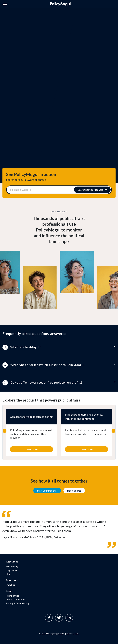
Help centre (12, 570)
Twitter (59, 618)
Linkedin (69, 618)
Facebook (49, 618)
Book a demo (74, 491)
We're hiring (12, 566)
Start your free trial (47, 491)
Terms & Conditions (16, 600)
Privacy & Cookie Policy (18, 603)
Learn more (32, 449)
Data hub (10, 585)
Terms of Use (13, 596)
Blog (8, 574)
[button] (59, 347)
